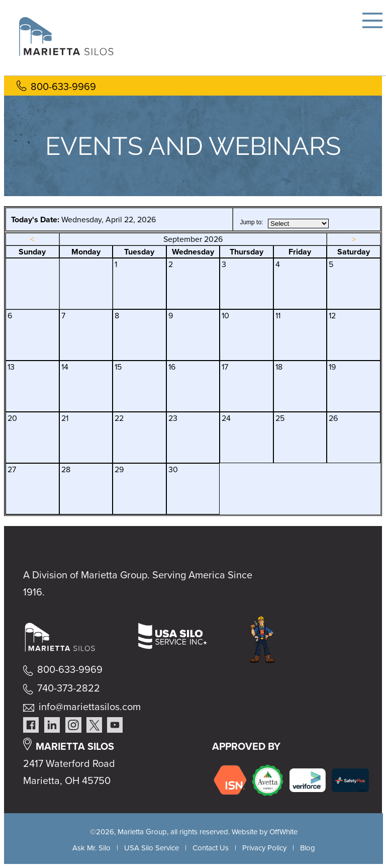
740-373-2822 (69, 688)
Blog (308, 848)
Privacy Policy (264, 848)
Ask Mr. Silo (91, 848)
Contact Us (211, 848)
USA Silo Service (152, 848)
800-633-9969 (63, 86)
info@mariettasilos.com (90, 707)
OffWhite (283, 832)
